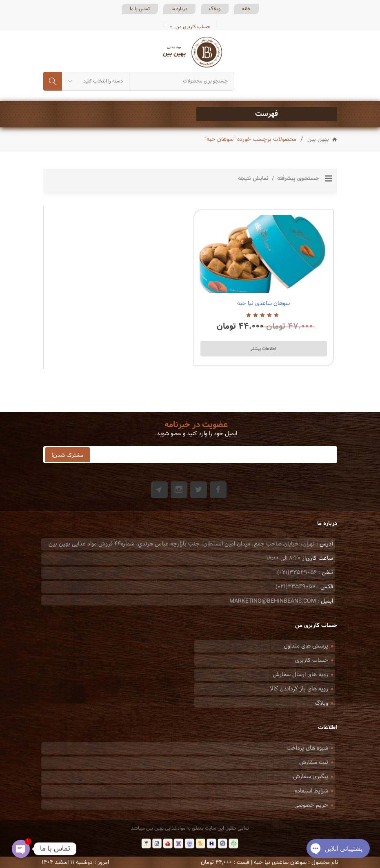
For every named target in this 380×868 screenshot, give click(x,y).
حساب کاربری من (193, 27)
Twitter (199, 490)
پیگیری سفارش (311, 777)
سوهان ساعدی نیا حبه (263, 304)
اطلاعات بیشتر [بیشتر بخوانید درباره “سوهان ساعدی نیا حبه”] (263, 349)
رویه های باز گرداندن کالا (299, 689)
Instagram (179, 490)
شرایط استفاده (311, 791)
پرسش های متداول (306, 646)
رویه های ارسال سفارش (300, 675)
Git (159, 490)
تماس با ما (140, 9)
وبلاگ (215, 9)
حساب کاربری (312, 660)
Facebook (218, 490)
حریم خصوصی (311, 805)
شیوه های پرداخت (307, 748)
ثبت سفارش (314, 762)
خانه (246, 9)
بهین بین (318, 140)
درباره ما (179, 9)
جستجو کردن (53, 81)
